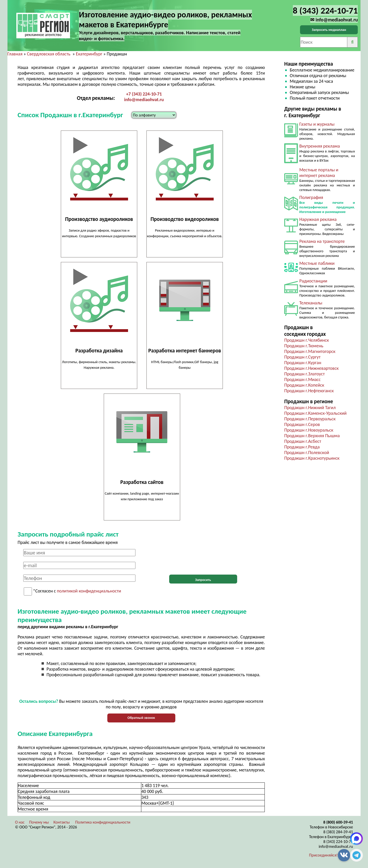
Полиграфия (311, 197)
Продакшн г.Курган (303, 363)
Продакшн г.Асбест (303, 441)
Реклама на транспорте (322, 241)
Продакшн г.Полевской (307, 453)
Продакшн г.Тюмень (304, 346)
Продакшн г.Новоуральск (309, 430)
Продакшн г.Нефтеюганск (309, 391)
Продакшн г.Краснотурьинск (312, 458)
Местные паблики (317, 263)
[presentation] (203, 559)
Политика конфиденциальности (103, 822)
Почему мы (39, 822)
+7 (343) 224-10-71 (144, 94)
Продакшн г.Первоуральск (310, 419)
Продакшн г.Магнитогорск (310, 351)
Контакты (62, 822)
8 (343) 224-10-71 (338, 842)
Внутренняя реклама (320, 146)
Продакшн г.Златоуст (304, 374)
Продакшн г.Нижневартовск (311, 368)
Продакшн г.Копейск (304, 385)
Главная (15, 54)
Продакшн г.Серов (302, 424)
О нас (20, 822)
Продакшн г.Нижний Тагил (310, 408)
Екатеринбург (89, 54)
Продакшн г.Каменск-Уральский (315, 413)
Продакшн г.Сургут (302, 357)
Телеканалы (311, 303)
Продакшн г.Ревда (302, 447)
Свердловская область (49, 54)
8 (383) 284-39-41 (338, 832)
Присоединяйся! (323, 855)
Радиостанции (313, 281)
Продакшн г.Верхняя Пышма (312, 436)
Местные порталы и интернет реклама (319, 173)
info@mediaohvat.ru (144, 100)
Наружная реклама (318, 219)
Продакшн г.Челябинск (307, 340)
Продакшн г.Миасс (302, 379)
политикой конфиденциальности (89, 591)
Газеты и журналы (317, 124)
